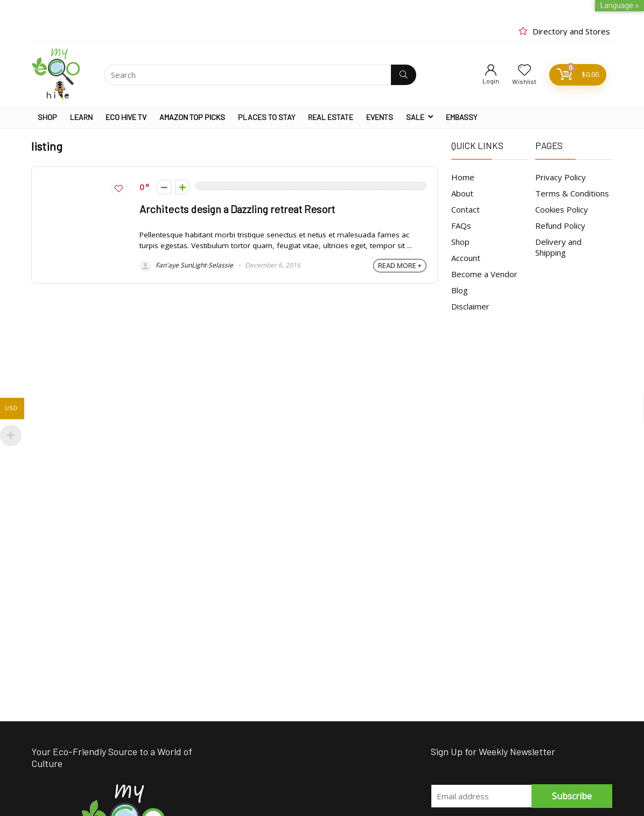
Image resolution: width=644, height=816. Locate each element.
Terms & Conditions (572, 193)
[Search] (404, 75)
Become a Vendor (484, 274)
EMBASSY (461, 117)
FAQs (461, 226)
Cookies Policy (562, 209)
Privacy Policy (561, 177)
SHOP (47, 117)
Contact (465, 209)
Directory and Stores (571, 31)
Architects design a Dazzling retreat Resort (237, 209)
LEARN (81, 117)
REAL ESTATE (331, 117)
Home (463, 177)
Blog (460, 290)
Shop (460, 242)
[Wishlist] (524, 70)
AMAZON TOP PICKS (192, 117)
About (462, 193)
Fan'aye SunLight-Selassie (186, 265)
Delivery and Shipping (558, 247)
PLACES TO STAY (267, 117)
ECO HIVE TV (126, 117)
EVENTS (380, 117)
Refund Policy (560, 226)
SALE (415, 117)
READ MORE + (400, 265)
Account (466, 258)
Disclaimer (470, 306)
